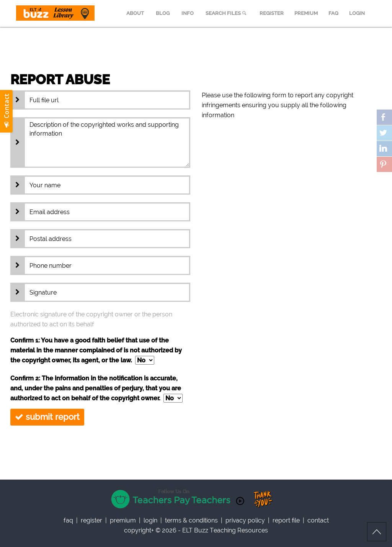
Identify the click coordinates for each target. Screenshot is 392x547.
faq (68, 520)
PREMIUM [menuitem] (306, 13)
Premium (123, 520)
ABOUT (135, 13)
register (91, 520)
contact (318, 520)
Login (150, 520)
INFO (188, 13)
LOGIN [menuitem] (357, 13)
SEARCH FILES (227, 13)
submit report (47, 417)
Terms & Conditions (191, 520)
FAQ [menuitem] (333, 13)
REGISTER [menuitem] (272, 13)
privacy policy (245, 520)
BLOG (163, 13)
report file (286, 520)
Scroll (377, 532)
